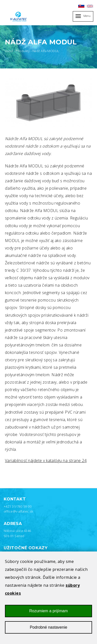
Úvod (9, 51)
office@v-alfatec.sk (18, 511)
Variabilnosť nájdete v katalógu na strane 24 (46, 460)
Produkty (23, 51)
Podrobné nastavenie (48, 631)
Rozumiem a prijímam (48, 614)
